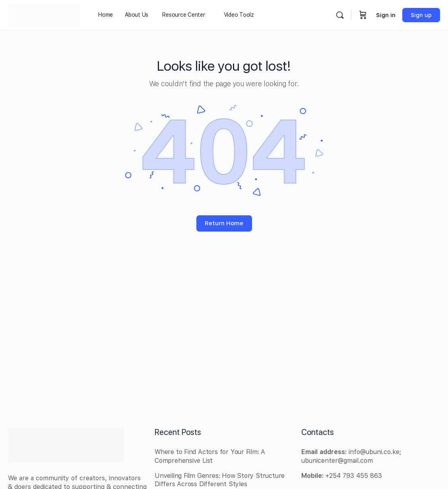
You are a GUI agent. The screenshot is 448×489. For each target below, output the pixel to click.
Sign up (421, 15)
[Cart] (363, 15)
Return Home (224, 223)
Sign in (386, 15)
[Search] (340, 15)
